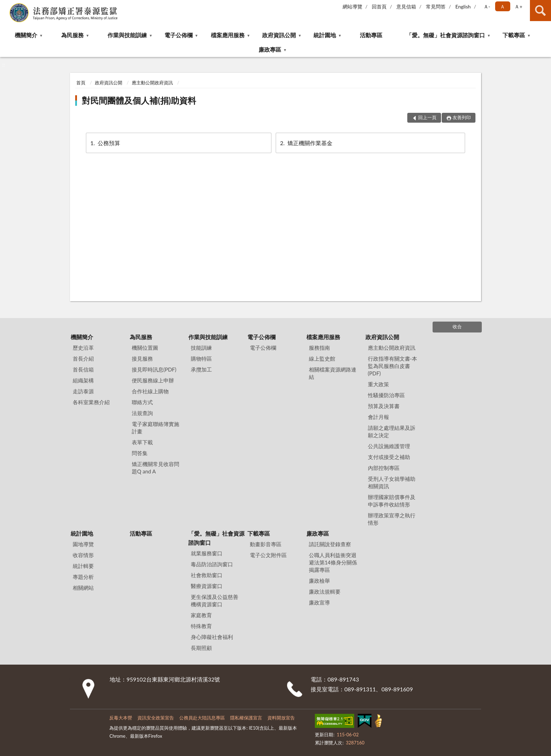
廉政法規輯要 (325, 592)
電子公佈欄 (179, 35)
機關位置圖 (145, 348)
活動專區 (371, 35)
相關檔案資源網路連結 (333, 373)
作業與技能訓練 (127, 35)
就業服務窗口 (207, 553)
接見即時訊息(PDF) (154, 369)
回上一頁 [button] (427, 117)
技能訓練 (201, 348)
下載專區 (514, 35)
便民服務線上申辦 (153, 380)
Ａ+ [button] (518, 7)
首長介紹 (83, 358)
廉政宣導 (319, 602)
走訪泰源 (83, 391)
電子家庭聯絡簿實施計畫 (155, 428)
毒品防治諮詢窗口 (212, 564)
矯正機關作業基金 (306, 143)
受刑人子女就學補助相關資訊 (392, 482)
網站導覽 (352, 7)
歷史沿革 (83, 348)
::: (6, 5)
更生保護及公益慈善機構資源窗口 (215, 600)
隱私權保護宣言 (246, 718)
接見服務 (142, 358)
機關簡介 (26, 35)
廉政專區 (270, 49)
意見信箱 (406, 7)
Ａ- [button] (487, 7)
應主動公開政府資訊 (152, 83)
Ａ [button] (503, 7)
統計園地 (325, 35)
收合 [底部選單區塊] (457, 327)
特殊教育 (201, 626)
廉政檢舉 (319, 581)
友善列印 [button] (462, 117)
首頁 (81, 83)
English (463, 7)
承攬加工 (201, 369)
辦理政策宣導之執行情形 (392, 519)
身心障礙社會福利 (212, 637)
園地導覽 (83, 544)
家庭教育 (201, 615)
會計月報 (378, 417)
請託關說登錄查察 (330, 544)
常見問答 (436, 7)
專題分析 (83, 577)
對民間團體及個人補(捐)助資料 (139, 100)
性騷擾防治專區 (386, 395)
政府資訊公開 (279, 35)
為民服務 (72, 35)
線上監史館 (322, 358)
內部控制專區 (384, 468)
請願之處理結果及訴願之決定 (392, 431)
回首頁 (379, 7)
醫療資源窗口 (207, 586)
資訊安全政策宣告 (156, 718)
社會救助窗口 (207, 575)
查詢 (540, 11)
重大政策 (378, 384)
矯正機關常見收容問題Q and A (155, 468)
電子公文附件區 (268, 555)
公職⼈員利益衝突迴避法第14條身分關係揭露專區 (333, 562)
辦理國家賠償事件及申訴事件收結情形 (392, 501)
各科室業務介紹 (91, 402)
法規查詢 (142, 413)
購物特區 (201, 358)
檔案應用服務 (228, 35)
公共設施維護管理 (389, 446)
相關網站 (83, 588)
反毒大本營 (121, 718)
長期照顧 (201, 648)
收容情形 (83, 555)
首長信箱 (83, 369)
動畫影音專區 (266, 544)
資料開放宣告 (281, 718)
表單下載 (142, 442)
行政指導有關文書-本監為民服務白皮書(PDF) (393, 366)
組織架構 (83, 380)
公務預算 (105, 143)
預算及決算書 (384, 406)
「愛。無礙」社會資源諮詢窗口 (446, 35)
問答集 (140, 453)
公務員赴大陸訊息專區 (202, 718)
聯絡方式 (142, 402)
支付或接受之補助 (389, 457)
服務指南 (319, 348)
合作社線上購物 (150, 391)
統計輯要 (83, 566)
